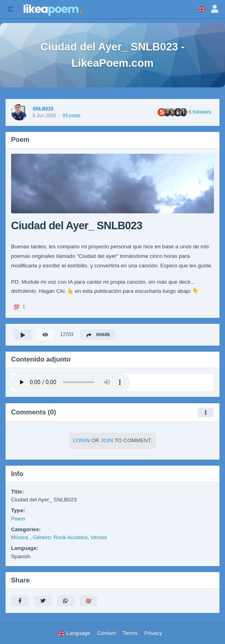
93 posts (72, 116)
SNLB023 (43, 109)
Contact (107, 633)
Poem (18, 519)
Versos (99, 537)
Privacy (153, 633)
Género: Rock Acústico (60, 537)
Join (107, 440)
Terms (130, 633)
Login (81, 440)
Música (20, 537)
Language (74, 633)
